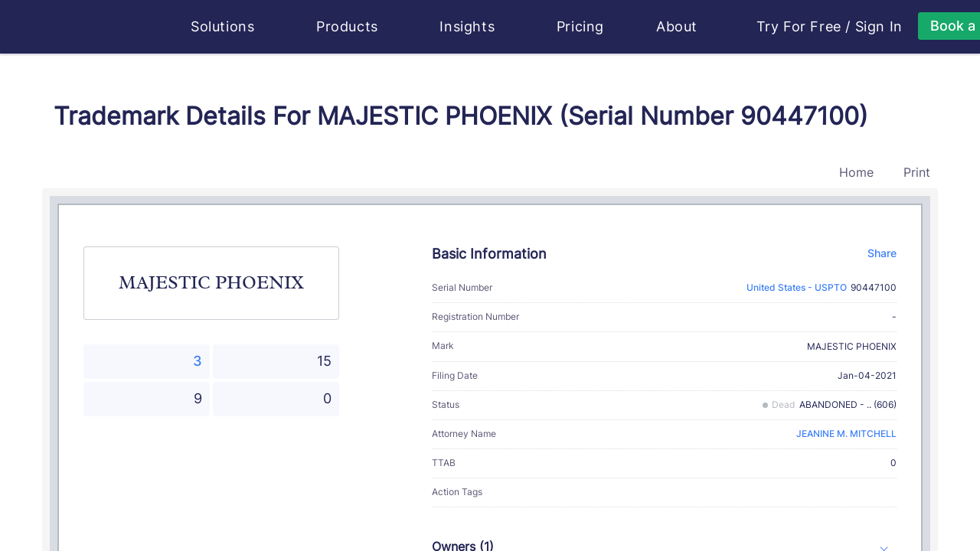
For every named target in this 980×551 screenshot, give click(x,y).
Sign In (879, 27)
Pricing (580, 26)
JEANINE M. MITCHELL (846, 434)
